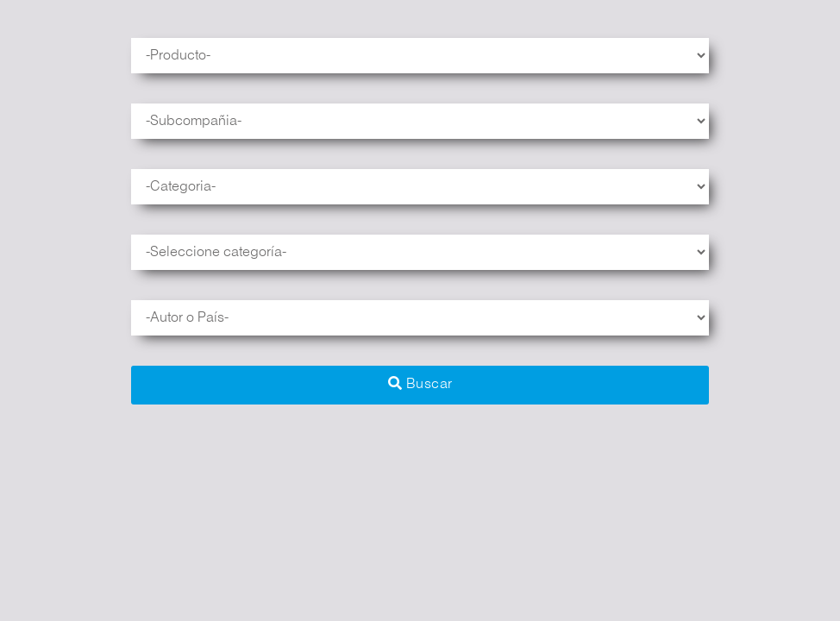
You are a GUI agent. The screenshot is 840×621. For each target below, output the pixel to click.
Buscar (420, 383)
